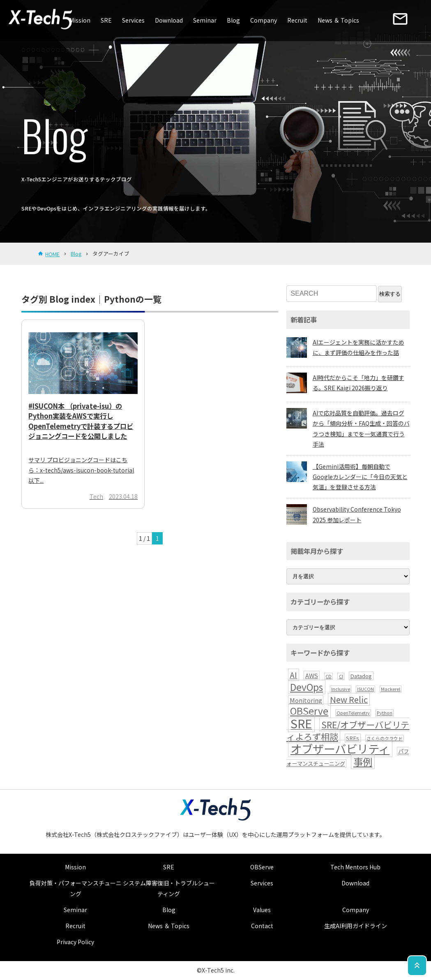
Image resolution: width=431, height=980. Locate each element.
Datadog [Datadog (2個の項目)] (361, 676)
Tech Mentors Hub (355, 867)
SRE (106, 20)
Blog (233, 20)
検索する (390, 294)
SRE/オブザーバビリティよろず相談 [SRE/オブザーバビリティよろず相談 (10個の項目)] (348, 730)
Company (264, 20)
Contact (262, 926)
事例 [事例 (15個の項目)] (363, 762)
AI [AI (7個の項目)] (293, 675)
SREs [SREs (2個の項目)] (353, 738)
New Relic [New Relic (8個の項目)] (349, 699)
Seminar (205, 20)
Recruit (297, 20)
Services (133, 20)
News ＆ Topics (338, 20)
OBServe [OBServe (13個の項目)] (309, 711)
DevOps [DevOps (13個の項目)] (307, 687)
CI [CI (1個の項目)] (341, 676)
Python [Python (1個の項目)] (385, 713)
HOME (52, 254)
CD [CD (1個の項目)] (328, 676)
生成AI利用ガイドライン (356, 926)
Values (262, 910)
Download (169, 20)
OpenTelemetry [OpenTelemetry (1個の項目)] (353, 713)
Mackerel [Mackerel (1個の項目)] (391, 689)
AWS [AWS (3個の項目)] (312, 675)
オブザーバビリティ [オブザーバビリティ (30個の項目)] (340, 748)
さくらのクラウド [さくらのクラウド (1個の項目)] (385, 738)
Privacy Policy (75, 942)
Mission (80, 20)
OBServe (262, 867)
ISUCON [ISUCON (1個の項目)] (365, 689)
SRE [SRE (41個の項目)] (301, 723)
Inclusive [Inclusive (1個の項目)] (341, 689)
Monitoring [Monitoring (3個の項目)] (306, 700)
